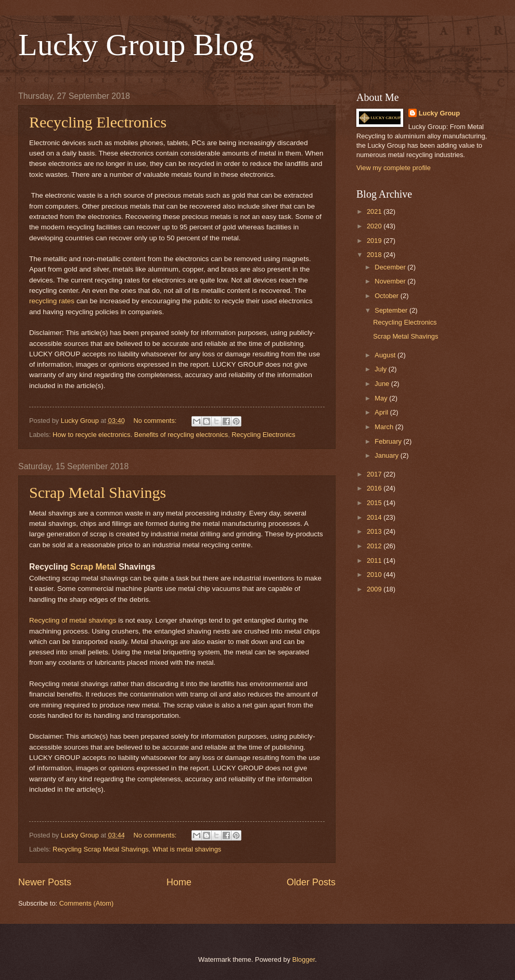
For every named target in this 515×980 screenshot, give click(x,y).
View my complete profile (394, 168)
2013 (375, 531)
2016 (375, 488)
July (381, 369)
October (387, 296)
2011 (375, 560)
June (383, 384)
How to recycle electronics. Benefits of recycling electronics (140, 435)
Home (179, 882)
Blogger (304, 959)
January (387, 455)
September (392, 310)
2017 (375, 474)
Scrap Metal (93, 567)
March (385, 427)
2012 (375, 546)
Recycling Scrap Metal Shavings (101, 849)
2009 (375, 589)
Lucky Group (439, 113)
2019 (375, 241)
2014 (375, 517)
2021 (375, 211)
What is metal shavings (187, 849)
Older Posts (311, 882)
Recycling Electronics (98, 122)
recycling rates (52, 301)
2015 (375, 503)
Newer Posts (45, 882)
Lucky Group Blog (136, 45)
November (391, 281)
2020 (375, 226)
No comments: (156, 421)
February (389, 441)
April (382, 412)
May (382, 398)
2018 (375, 255)
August (386, 355)
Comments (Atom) (86, 903)
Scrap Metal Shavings (98, 492)
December (391, 267)
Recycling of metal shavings (73, 620)
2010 (375, 575)
